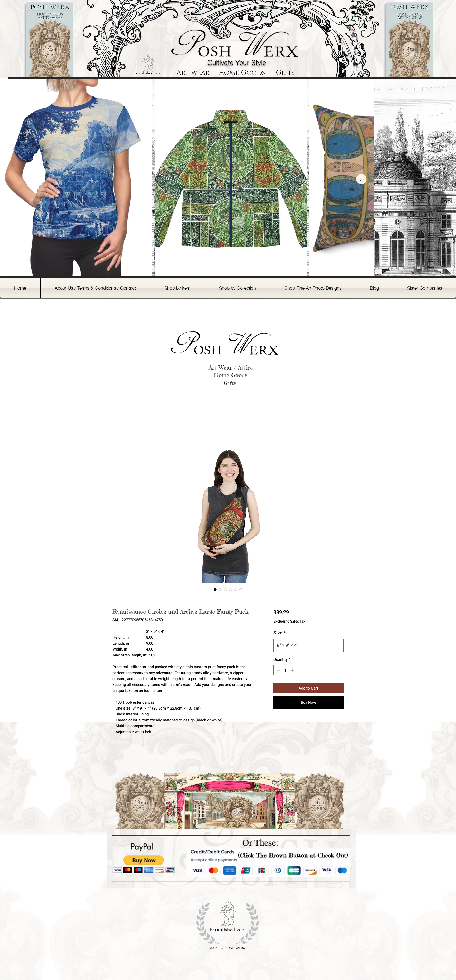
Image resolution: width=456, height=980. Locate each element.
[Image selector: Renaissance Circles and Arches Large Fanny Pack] (215, 590)
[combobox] (308, 646)
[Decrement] (278, 670)
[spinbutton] (285, 670)
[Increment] (293, 670)
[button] (177, 288)
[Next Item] (361, 179)
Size (279, 633)
